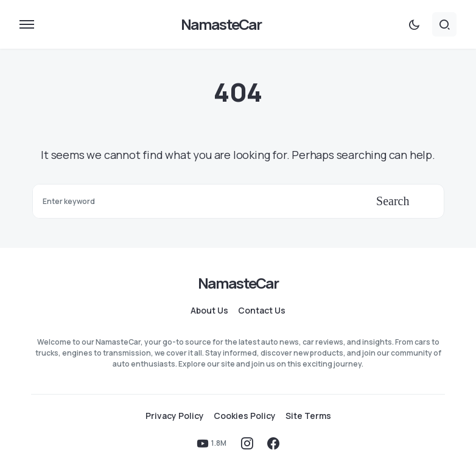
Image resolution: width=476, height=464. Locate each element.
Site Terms (308, 416)
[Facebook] (273, 443)
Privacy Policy (175, 416)
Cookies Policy (245, 416)
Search (393, 201)
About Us (209, 311)
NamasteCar (221, 24)
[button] (27, 24)
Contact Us (262, 311)
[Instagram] (247, 443)
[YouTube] (212, 443)
